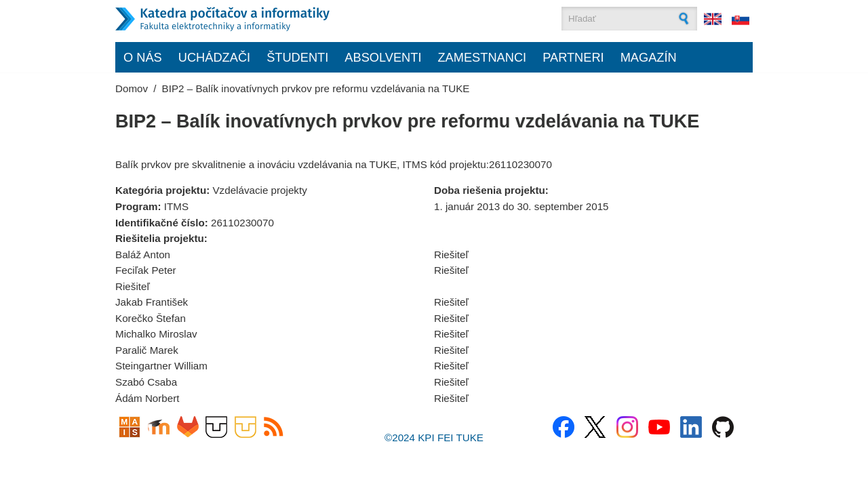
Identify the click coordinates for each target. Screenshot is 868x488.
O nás (143, 57)
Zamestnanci (482, 57)
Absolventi (383, 57)
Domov (132, 88)
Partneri (573, 57)
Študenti (297, 57)
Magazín (649, 57)
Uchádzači (214, 57)
